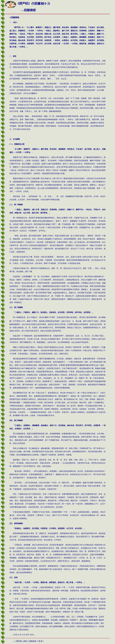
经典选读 (32, 641)
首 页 (41, 641)
